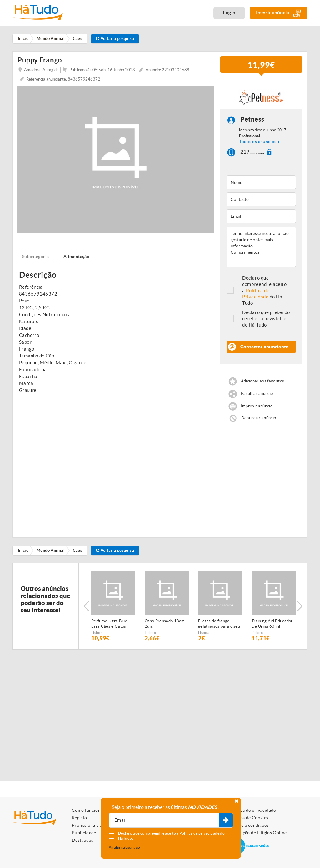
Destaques (82, 840)
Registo (79, 818)
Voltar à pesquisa (115, 39)
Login (229, 12)
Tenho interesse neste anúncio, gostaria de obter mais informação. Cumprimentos (261, 247)
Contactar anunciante (265, 347)
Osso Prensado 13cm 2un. (165, 624)
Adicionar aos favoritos (262, 381)
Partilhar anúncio (257, 394)
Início (23, 550)
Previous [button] (86, 606)
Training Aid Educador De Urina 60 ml (272, 624)
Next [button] (300, 606)
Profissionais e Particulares (100, 825)
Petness (252, 120)
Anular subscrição (124, 847)
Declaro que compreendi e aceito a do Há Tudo (264, 290)
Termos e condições (249, 825)
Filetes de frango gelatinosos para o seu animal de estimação (219, 624)
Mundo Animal (51, 550)
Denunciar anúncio (259, 418)
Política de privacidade (252, 810)
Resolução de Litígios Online (258, 833)
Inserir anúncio (279, 13)
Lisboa (97, 633)
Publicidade (84, 833)
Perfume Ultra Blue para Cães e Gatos (109, 624)
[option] (113, 606)
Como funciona (87, 810)
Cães (78, 550)
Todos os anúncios (258, 142)
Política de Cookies (249, 818)
